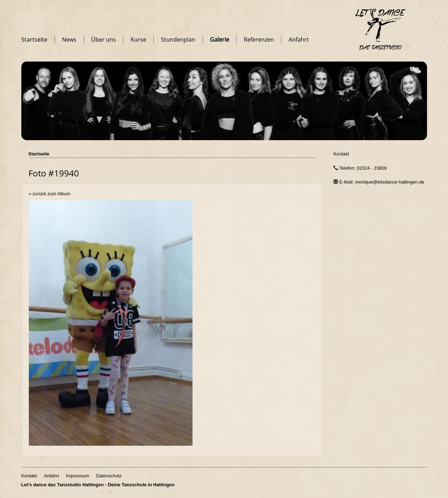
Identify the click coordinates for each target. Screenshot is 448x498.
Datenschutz (109, 476)
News (69, 39)
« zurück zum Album (50, 194)
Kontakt (341, 154)
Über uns (104, 39)
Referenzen (259, 39)
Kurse (138, 39)
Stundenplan (178, 39)
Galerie (220, 39)
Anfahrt (299, 39)
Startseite (34, 39)
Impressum (78, 476)
